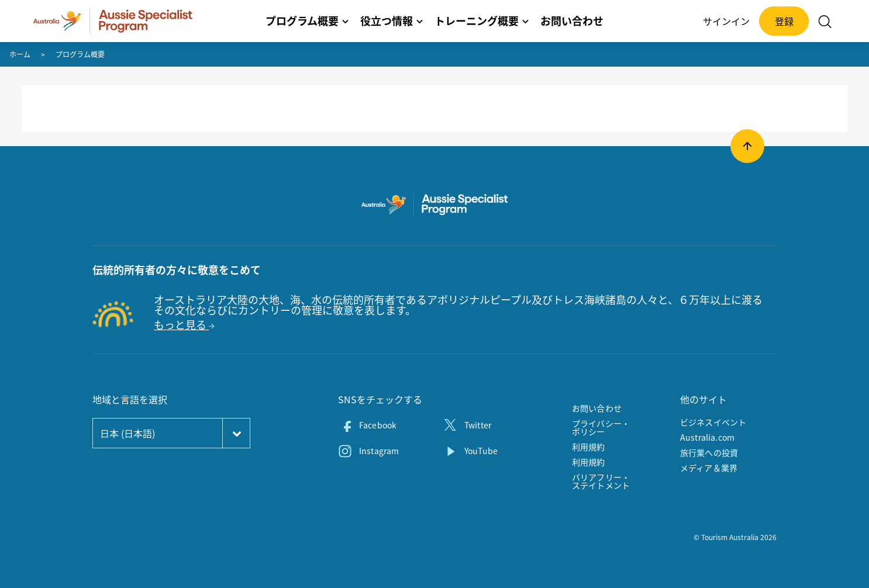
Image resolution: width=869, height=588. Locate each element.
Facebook (378, 425)
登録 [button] (784, 21)
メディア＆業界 (709, 468)
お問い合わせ (597, 408)
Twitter (478, 425)
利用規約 (589, 447)
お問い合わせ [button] (572, 21)
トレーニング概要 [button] (482, 21)
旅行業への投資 (709, 452)
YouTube (481, 451)
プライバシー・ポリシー (601, 427)
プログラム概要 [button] (307, 21)
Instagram (379, 451)
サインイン (726, 21)
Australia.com (707, 437)
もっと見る (184, 325)
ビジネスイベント (713, 422)
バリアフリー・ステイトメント (601, 481)
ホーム (20, 54)
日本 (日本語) (127, 433)
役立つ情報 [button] (392, 21)
